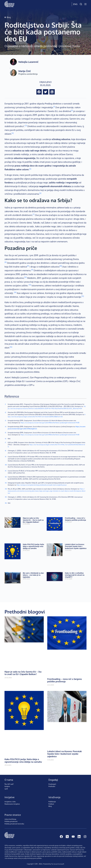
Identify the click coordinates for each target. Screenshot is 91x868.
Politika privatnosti (11, 821)
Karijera (7, 786)
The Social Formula (57, 864)
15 (6, 497)
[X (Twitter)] (67, 837)
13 (5, 483)
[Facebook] (61, 837)
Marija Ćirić (25, 71)
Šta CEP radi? (9, 784)
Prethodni (52, 786)
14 (6, 489)
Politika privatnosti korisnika (14, 824)
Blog (50, 806)
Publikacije (52, 802)
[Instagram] (85, 837)
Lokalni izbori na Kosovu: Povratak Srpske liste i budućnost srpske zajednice (76, 546)
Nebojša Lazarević (28, 62)
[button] (39, 92)
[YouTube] (73, 837)
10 (6, 465)
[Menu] (85, 4)
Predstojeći (52, 784)
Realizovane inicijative (12, 804)
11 (5, 471)
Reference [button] (12, 396)
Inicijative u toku (10, 802)
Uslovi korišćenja (10, 819)
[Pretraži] (81, 4)
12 (5, 477)
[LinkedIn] (79, 837)
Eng (75, 4)
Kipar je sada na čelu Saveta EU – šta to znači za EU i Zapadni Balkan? (33, 520)
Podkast (51, 804)
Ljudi (6, 789)
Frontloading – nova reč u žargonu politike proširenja (75, 519)
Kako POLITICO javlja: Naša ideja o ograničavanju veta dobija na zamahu (33, 546)
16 (6, 503)
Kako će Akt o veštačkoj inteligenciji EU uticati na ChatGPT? (75, 575)
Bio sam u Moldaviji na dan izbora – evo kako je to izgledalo (33, 575)
